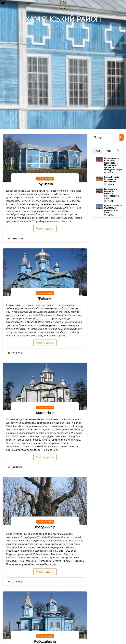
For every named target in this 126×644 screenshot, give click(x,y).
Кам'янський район (45, 179)
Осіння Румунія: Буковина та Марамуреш (112, 179)
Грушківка (45, 184)
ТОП (97, 151)
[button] (3, 4)
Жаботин (45, 298)
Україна (50, 27)
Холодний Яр (45, 527)
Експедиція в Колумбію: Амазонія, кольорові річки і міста (112, 194)
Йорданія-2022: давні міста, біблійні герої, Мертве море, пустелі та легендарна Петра (113, 164)
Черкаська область (69, 27)
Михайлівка (45, 413)
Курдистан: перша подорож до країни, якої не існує (113, 209)
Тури (108, 151)
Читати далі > (45, 229)
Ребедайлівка (45, 642)
